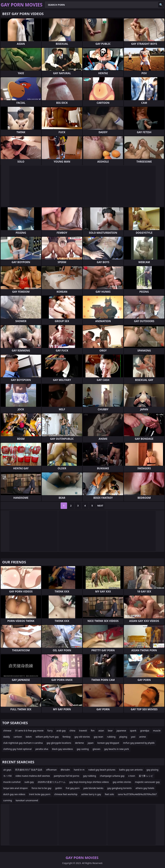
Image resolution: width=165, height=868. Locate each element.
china (72, 731)
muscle (157, 731)
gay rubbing (90, 776)
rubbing (111, 737)
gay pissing (152, 770)
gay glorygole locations (59, 743)
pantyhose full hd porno (67, 776)
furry (50, 731)
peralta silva (42, 749)
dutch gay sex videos (14, 794)
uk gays (7, 770)
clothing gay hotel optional (17, 749)
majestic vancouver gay (147, 782)
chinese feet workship (66, 794)
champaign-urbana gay (112, 776)
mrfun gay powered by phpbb (139, 743)
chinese (7, 731)
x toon (132, 776)
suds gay (29, 782)
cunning (8, 800)
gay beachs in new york (117, 749)
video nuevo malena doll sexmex (33, 776)
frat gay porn (73, 788)
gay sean (98, 737)
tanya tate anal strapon (15, 788)
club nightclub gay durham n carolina (23, 743)
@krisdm (65, 770)
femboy (67, 737)
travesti (83, 731)
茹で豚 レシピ (146, 776)
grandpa (145, 731)
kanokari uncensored (27, 800)
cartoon (18, 737)
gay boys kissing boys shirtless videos (89, 782)
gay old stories (82, 737)
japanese (121, 731)
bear (110, 731)
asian (101, 731)
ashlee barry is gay (91, 794)
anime (143, 737)
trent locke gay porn (40, 794)
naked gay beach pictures (102, 770)
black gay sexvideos (62, 749)
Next (100, 506)
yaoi (133, 737)
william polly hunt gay (47, 737)
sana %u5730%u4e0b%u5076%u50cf (137, 794)
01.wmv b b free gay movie (29, 731)
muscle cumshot (12, 782)
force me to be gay (41, 788)
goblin (59, 788)
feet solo (109, 794)
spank (133, 731)
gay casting (83, 749)
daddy (7, 737)
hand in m (79, 770)
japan (91, 743)
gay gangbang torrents (119, 788)
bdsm (29, 737)
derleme (79, 743)
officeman (51, 770)
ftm (93, 731)
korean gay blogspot (108, 743)
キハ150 (7, 776)
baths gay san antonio (131, 770)
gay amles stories (122, 782)
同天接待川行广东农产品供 (29, 770)
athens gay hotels (145, 788)
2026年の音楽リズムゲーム (52, 782)
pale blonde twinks (93, 788)
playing (123, 737)
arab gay (61, 731)
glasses (97, 749)
